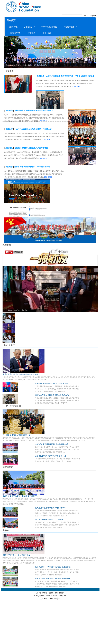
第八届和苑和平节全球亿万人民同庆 (49, 520)
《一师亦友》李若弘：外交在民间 (16, 310)
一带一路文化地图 (49, 27)
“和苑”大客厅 (9, 345)
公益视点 (31, 33)
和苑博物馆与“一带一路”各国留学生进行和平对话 (34, 111)
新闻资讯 (14, 27)
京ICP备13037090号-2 (50, 599)
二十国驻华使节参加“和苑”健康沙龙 (16, 435)
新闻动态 (41, 76)
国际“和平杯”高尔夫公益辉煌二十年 (16, 555)
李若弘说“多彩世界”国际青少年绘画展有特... (52, 444)
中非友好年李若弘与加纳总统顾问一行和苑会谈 (33, 129)
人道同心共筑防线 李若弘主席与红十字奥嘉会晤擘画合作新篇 (70, 76)
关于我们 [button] (47, 33)
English (93, 15)
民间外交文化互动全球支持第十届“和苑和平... (20, 496)
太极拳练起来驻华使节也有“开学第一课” (51, 456)
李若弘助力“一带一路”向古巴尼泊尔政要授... (52, 383)
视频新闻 (7, 245)
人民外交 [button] (29, 27)
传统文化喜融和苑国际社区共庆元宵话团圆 (31, 148)
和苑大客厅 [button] (70, 27)
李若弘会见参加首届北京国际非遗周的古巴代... (53, 395)
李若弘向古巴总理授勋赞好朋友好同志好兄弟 (20, 374)
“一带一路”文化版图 (12, 406)
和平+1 (6, 530)
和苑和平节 (15, 33)
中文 (86, 15)
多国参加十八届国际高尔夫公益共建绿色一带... (53, 579)
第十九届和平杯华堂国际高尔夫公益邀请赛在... (53, 567)
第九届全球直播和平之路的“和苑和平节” (51, 508)
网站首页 (11, 20)
